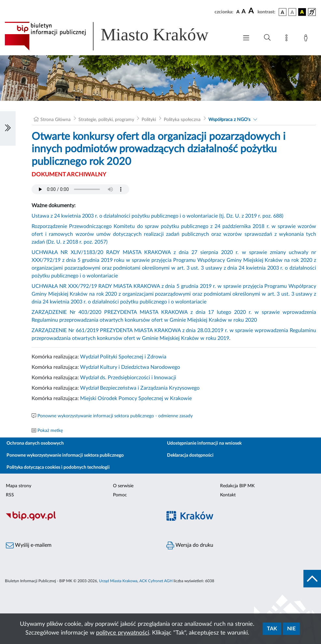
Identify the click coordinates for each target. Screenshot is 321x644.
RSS (10, 495)
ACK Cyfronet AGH (156, 581)
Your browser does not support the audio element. (80, 189)
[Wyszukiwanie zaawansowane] (267, 38)
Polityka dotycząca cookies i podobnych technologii (58, 467)
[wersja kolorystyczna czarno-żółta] (302, 12)
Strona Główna (56, 120)
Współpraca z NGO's (229, 120)
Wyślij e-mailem (29, 545)
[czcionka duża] (252, 11)
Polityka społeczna (182, 120)
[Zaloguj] (307, 39)
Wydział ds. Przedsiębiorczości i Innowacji (128, 378)
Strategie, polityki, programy (106, 120)
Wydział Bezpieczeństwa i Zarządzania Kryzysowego (140, 388)
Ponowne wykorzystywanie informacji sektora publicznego (65, 455)
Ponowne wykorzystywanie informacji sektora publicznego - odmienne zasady (115, 416)
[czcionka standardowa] (238, 12)
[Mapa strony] (288, 39)
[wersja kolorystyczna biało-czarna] (292, 12)
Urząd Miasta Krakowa (118, 581)
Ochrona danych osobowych (35, 443)
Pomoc (120, 495)
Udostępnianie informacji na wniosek (204, 443)
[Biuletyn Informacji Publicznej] (80, 520)
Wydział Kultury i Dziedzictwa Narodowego (130, 367)
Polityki (149, 120)
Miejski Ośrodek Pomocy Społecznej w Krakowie (136, 398)
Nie (291, 629)
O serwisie (123, 486)
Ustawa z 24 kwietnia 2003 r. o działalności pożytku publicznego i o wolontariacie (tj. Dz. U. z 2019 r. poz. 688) (157, 216)
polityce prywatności (123, 633)
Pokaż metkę (50, 431)
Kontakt (228, 495)
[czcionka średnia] (244, 12)
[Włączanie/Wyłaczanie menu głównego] (246, 39)
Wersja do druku (190, 545)
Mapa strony (19, 486)
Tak (272, 629)
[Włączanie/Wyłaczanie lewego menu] (8, 128)
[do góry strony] (312, 579)
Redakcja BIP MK (237, 486)
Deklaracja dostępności (190, 455)
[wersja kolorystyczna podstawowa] (283, 12)
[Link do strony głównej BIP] (116, 36)
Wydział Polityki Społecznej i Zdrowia (123, 357)
